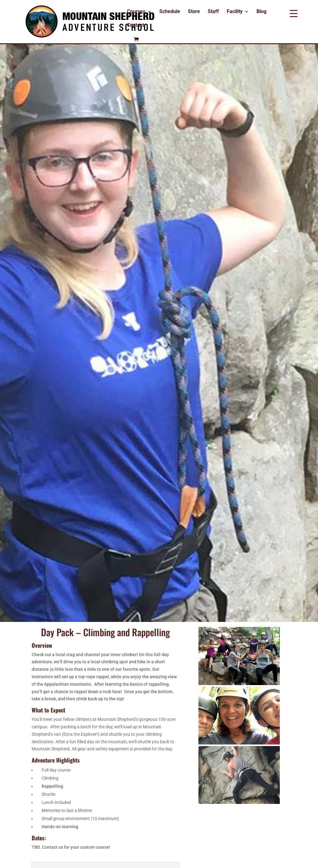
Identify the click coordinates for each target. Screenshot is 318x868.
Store (194, 12)
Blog (261, 12)
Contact (136, 26)
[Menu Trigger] (294, 13)
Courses (136, 12)
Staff (213, 12)
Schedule (170, 12)
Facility (235, 12)
